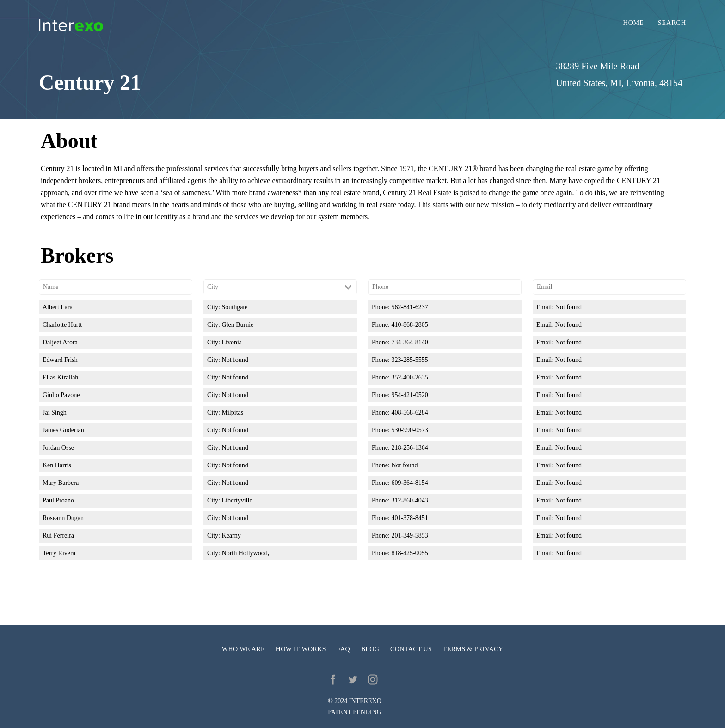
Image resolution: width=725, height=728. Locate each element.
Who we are (243, 649)
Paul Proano (58, 500)
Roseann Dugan (63, 518)
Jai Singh (55, 413)
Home (634, 23)
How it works (301, 649)
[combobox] (280, 287)
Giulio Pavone (61, 395)
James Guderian (63, 430)
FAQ (344, 649)
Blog (370, 649)
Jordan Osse (58, 448)
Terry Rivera (59, 553)
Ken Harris (57, 465)
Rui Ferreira (58, 535)
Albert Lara (58, 307)
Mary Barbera (61, 483)
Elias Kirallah (60, 377)
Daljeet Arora (60, 342)
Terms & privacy (473, 649)
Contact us (411, 649)
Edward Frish (60, 360)
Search (672, 23)
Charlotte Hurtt (62, 325)
